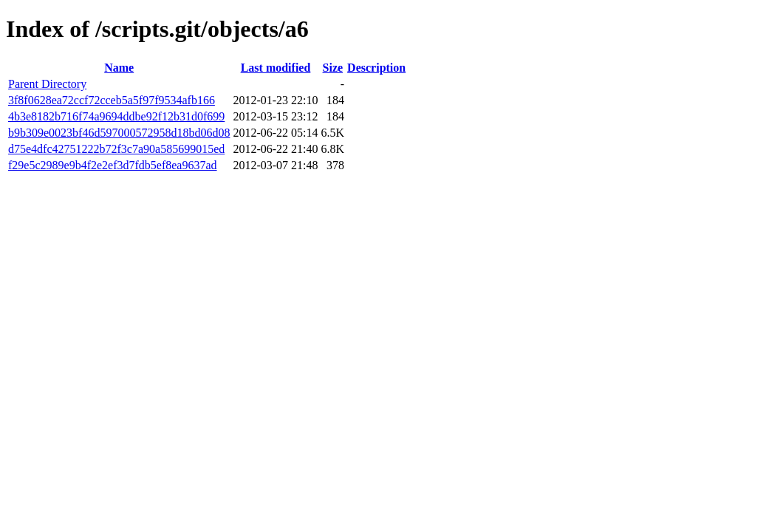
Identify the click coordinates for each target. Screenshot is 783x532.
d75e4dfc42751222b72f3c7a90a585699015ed (116, 149)
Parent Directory (47, 84)
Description (376, 68)
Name (119, 68)
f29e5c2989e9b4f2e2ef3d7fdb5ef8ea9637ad (113, 165)
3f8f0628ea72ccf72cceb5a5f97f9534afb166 (112, 100)
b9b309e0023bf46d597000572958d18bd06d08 (119, 133)
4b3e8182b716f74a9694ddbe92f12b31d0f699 (116, 116)
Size (333, 68)
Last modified (276, 68)
